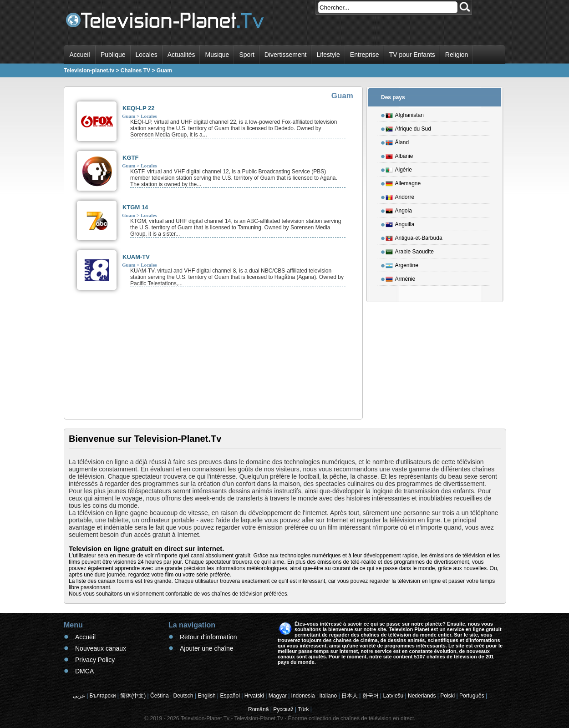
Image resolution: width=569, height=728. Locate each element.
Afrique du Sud (408, 127)
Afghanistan (405, 114)
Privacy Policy (95, 660)
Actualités (181, 55)
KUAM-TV (136, 257)
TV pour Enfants (412, 55)
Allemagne (403, 182)
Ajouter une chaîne (207, 648)
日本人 (350, 696)
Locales (147, 55)
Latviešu (394, 696)
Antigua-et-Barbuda (414, 237)
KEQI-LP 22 (139, 108)
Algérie (399, 168)
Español (230, 696)
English (206, 696)
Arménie (401, 278)
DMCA (84, 671)
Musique (217, 55)
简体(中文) (133, 696)
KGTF (130, 158)
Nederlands (422, 696)
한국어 (371, 696)
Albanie (399, 155)
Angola (399, 209)
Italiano (328, 696)
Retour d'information (208, 637)
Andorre (400, 196)
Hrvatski (254, 696)
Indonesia (303, 696)
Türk (304, 709)
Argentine (402, 264)
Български (103, 696)
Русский (283, 709)
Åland (397, 141)
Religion (457, 55)
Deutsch (183, 696)
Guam (129, 116)
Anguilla (400, 223)
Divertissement (286, 55)
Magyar (278, 696)
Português (472, 696)
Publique (113, 55)
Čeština (160, 696)
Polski (447, 696)
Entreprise (365, 55)
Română (258, 709)
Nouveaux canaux (101, 648)
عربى (79, 696)
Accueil (79, 55)
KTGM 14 (135, 207)
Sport (246, 55)
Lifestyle (328, 55)
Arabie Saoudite (410, 250)
